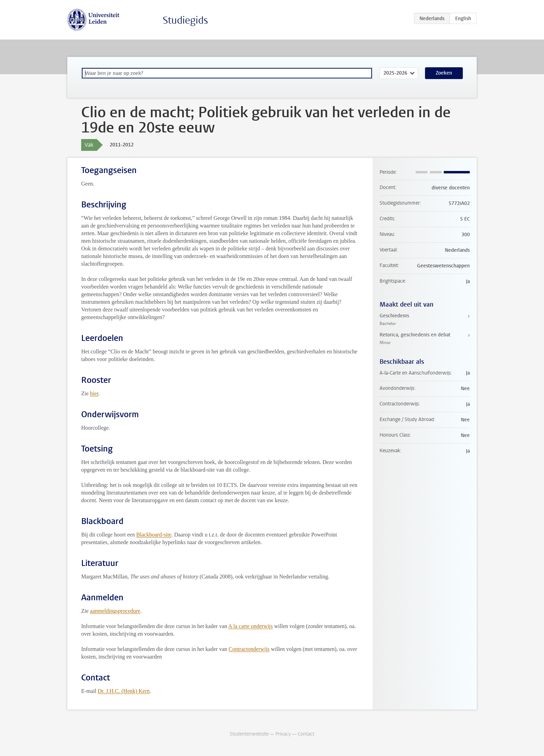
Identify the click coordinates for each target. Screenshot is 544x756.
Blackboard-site (154, 535)
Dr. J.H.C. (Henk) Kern (124, 691)
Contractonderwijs (249, 649)
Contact (306, 734)
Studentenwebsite (249, 734)
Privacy (283, 734)
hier (94, 393)
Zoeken (444, 73)
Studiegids (185, 20)
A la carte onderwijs (250, 626)
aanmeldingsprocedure (115, 611)
